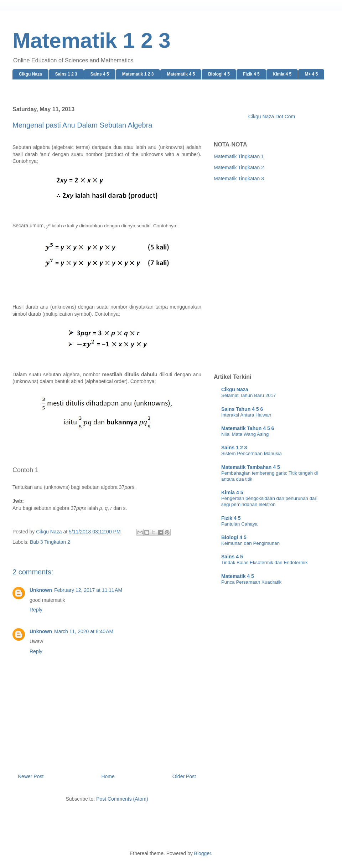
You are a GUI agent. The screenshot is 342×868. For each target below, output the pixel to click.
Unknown (41, 590)
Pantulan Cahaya (239, 524)
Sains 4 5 (100, 74)
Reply (36, 610)
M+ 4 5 (311, 74)
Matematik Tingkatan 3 (239, 179)
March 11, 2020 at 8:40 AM (84, 631)
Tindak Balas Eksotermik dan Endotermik (265, 562)
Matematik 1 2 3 (92, 40)
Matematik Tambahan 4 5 (251, 467)
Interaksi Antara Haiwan (246, 415)
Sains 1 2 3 (66, 74)
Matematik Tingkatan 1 (239, 156)
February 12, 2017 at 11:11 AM (88, 590)
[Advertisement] (94, 276)
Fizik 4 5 (251, 74)
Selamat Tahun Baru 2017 (249, 395)
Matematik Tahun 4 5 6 (248, 428)
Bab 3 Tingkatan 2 (50, 542)
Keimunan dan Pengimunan (250, 543)
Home (108, 776)
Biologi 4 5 (219, 74)
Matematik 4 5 (181, 74)
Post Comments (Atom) (122, 799)
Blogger (203, 853)
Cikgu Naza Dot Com (272, 117)
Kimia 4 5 (282, 74)
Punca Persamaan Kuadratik (251, 582)
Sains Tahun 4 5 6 (242, 409)
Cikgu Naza (30, 74)
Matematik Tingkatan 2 (239, 167)
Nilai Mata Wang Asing (245, 434)
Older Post (184, 776)
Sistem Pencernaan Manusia (252, 453)
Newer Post (31, 776)
